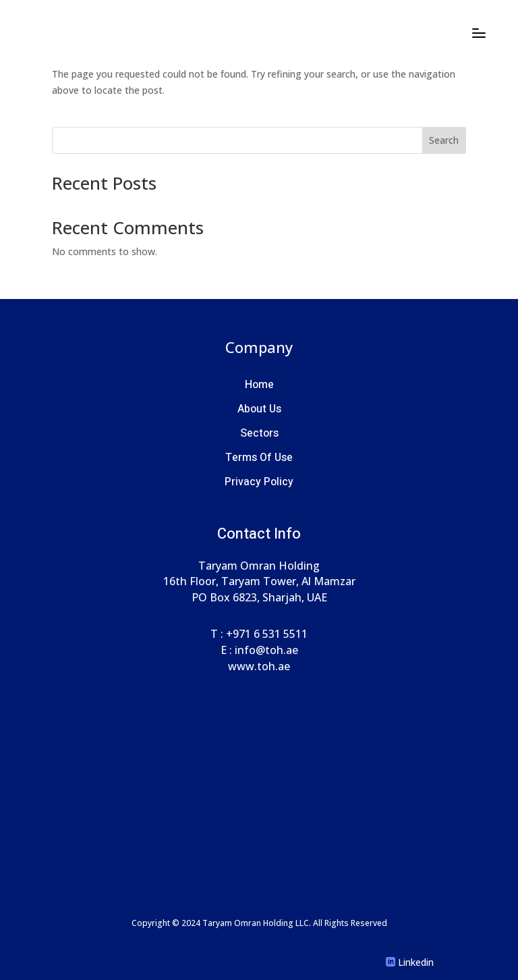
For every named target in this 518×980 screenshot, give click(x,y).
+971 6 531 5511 (267, 634)
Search (444, 140)
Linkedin (416, 962)
